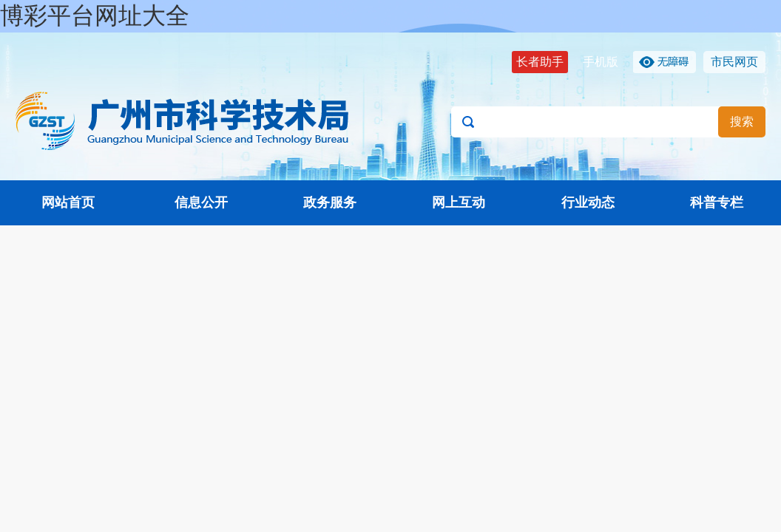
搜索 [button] (742, 122)
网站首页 (68, 202)
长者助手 (540, 62)
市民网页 (734, 62)
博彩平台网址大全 (95, 16)
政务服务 (330, 202)
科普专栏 (717, 202)
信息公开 (201, 202)
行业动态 (588, 202)
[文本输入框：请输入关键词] (608, 122)
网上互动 (459, 202)
